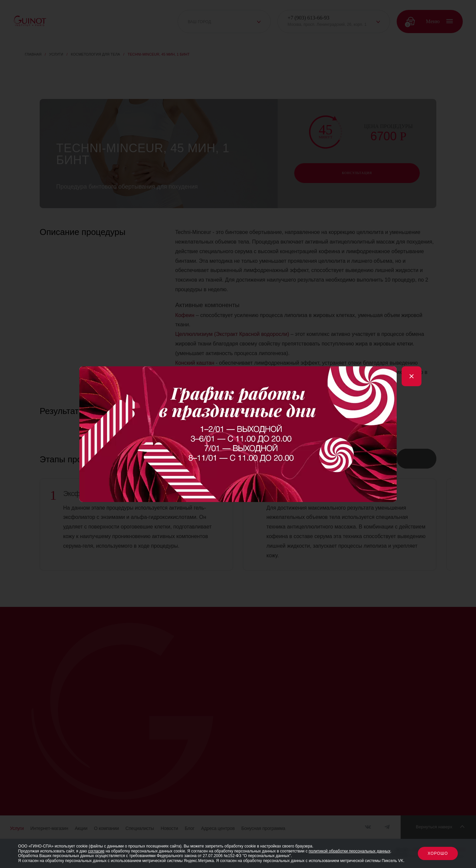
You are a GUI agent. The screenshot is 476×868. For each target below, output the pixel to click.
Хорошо (438, 853)
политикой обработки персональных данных (350, 851)
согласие (96, 851)
